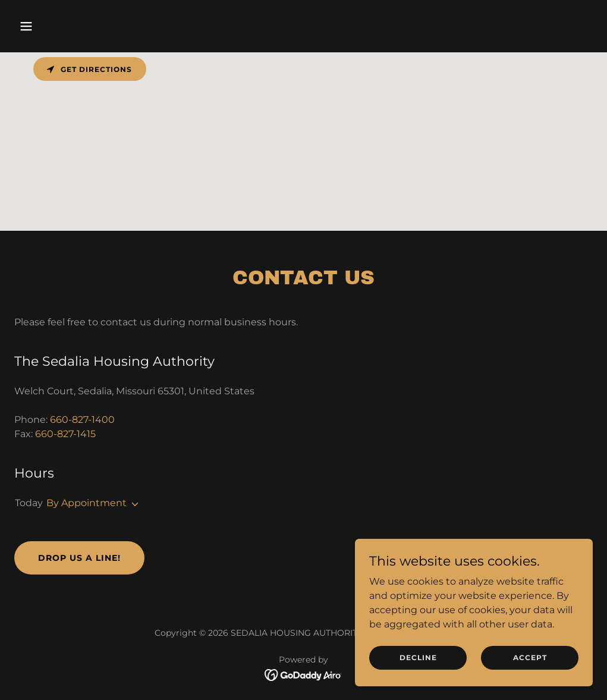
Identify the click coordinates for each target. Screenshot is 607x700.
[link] (303, 674)
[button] (58, 26)
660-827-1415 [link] (65, 434)
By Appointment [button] (87, 503)
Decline (418, 657)
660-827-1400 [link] (82, 420)
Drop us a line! (79, 558)
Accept (530, 657)
